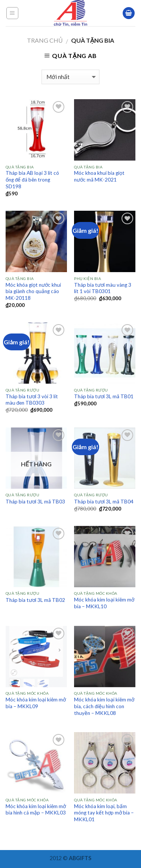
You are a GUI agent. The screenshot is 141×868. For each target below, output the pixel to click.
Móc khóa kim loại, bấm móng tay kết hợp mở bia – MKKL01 (104, 813)
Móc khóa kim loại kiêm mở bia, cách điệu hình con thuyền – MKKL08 (104, 706)
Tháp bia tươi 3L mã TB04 (104, 502)
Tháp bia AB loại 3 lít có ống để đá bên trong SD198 (32, 179)
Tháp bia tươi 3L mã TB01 (104, 396)
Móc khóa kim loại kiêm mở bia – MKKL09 (36, 703)
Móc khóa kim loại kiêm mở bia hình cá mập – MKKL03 (36, 810)
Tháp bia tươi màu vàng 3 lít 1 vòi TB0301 (103, 288)
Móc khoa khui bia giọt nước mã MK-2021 (99, 176)
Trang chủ (45, 40)
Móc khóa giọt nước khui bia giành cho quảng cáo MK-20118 (33, 291)
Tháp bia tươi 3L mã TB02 (35, 600)
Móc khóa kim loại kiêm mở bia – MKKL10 (104, 603)
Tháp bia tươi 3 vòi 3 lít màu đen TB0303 (32, 400)
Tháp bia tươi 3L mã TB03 (35, 502)
